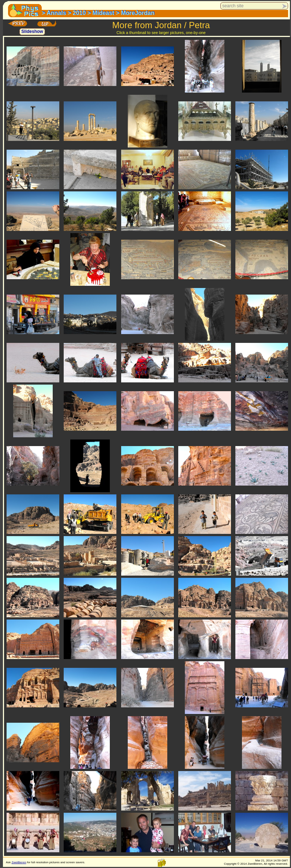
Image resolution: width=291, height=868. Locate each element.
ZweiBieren (19, 862)
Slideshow (32, 32)
